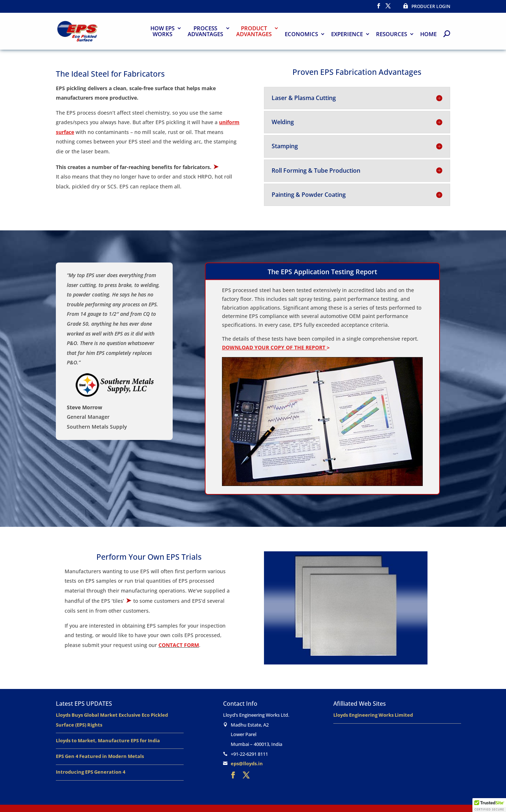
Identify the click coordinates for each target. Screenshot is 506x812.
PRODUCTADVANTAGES (254, 32)
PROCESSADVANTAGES (205, 32)
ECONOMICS (301, 35)
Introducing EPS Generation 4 (91, 772)
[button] (489, 805)
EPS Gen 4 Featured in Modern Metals (100, 756)
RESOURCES (392, 35)
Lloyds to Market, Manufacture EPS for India (108, 740)
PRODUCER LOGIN (424, 6)
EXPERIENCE (347, 35)
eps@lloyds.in (247, 763)
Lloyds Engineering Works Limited (373, 715)
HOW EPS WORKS (162, 32)
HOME (428, 35)
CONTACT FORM (179, 645)
